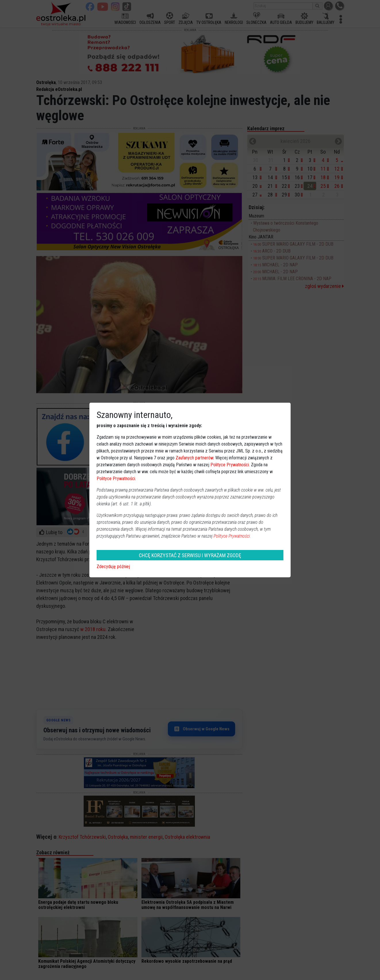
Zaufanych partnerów (194, 458)
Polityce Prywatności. (232, 536)
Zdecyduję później (113, 567)
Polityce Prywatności (230, 465)
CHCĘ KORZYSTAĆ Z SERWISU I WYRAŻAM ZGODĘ (190, 555)
